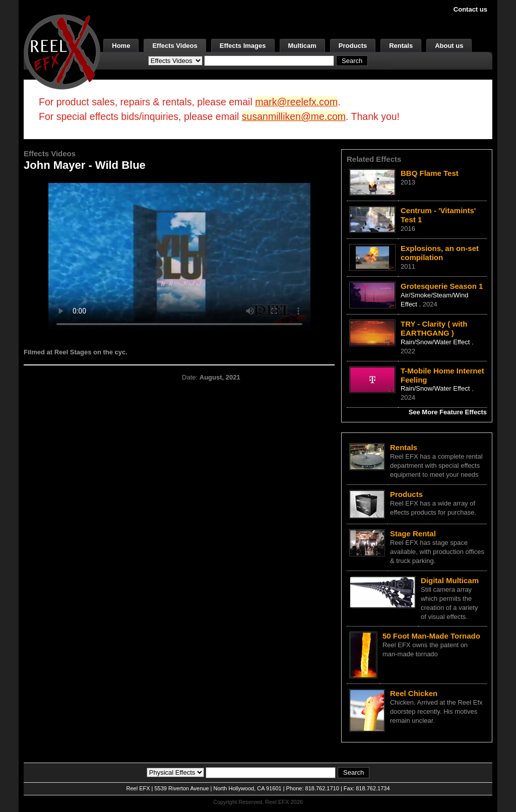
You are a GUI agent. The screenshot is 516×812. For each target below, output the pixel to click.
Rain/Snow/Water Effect (436, 342)
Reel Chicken (414, 693)
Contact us (470, 9)
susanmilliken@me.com (294, 116)
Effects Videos (175, 46)
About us (449, 46)
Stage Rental (413, 534)
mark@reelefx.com (296, 102)
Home (121, 46)
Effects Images (243, 46)
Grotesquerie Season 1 (442, 286)
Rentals (401, 46)
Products (353, 46)
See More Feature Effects (448, 412)
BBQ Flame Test (430, 173)
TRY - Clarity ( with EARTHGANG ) (434, 328)
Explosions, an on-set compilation (440, 253)
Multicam (302, 46)
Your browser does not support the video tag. (179, 256)
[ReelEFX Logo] (62, 51)
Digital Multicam (450, 580)
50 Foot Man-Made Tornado (431, 636)
